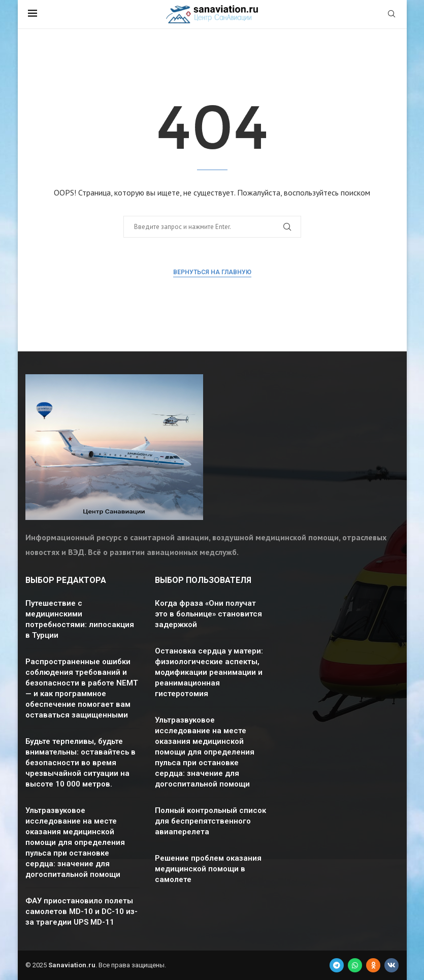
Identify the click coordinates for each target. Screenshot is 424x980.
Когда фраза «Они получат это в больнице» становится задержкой (208, 614)
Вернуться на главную (212, 272)
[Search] (392, 15)
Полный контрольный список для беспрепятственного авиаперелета (210, 821)
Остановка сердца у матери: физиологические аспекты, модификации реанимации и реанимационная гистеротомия (209, 672)
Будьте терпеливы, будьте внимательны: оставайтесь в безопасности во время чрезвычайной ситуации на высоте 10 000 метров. (80, 763)
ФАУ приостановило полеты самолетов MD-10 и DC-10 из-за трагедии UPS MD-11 (81, 911)
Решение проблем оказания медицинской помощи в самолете (208, 869)
